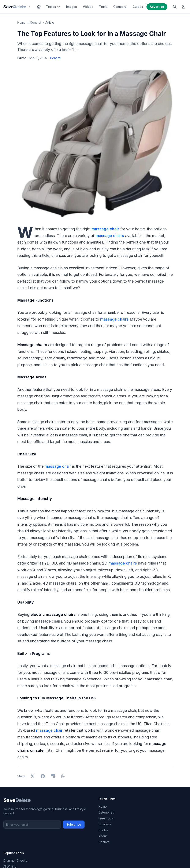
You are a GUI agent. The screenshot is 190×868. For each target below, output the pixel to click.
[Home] (39, 7)
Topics (53, 7)
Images (72, 7)
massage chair (58, 466)
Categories (106, 812)
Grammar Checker (16, 861)
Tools (103, 7)
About (103, 836)
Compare (120, 7)
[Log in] (183, 7)
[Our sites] (29, 7)
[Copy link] (63, 776)
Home (21, 22)
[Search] (175, 7)
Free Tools (106, 818)
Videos (88, 7)
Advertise (157, 7)
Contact (104, 842)
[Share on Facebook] (43, 776)
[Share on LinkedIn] (53, 776)
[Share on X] (33, 776)
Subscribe (74, 824)
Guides (138, 7)
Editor (22, 58)
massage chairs (110, 236)
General (36, 22)
